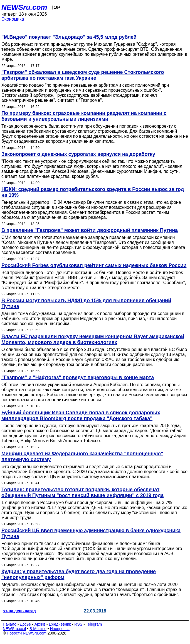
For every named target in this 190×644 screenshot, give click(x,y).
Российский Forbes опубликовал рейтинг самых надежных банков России (94, 265)
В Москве (38, 629)
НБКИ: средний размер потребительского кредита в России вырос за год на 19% (93, 192)
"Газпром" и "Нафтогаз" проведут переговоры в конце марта (78, 377)
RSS (78, 624)
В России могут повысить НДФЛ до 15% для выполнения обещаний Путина (86, 303)
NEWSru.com (24, 7)
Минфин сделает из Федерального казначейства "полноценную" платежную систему (82, 457)
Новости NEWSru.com (27, 633)
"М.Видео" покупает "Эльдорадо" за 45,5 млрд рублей (69, 37)
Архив (40, 624)
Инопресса (60, 629)
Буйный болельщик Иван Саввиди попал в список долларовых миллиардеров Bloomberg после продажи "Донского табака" (81, 416)
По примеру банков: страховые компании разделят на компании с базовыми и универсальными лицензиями (84, 116)
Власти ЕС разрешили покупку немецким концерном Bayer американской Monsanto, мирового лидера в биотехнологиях (93, 339)
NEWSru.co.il (14, 629)
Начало (10, 624)
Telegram (94, 624)
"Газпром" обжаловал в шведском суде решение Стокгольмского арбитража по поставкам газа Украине (83, 75)
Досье (25, 624)
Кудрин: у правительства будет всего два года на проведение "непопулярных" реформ (79, 574)
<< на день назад (19, 611)
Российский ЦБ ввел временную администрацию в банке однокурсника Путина (91, 533)
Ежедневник (60, 624)
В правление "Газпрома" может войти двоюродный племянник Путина (90, 230)
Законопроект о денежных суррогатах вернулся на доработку (78, 154)
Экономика (13, 19)
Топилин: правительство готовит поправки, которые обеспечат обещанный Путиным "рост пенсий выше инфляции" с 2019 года (82, 492)
